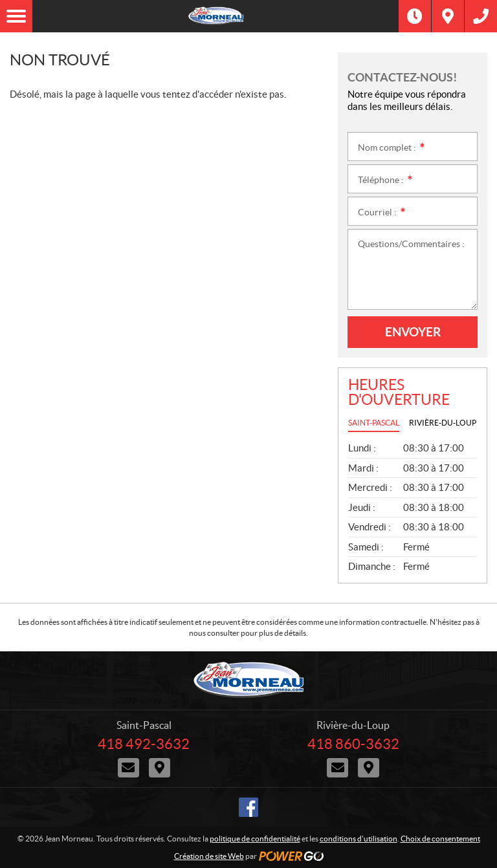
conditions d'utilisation (359, 839)
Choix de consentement (440, 839)
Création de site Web (209, 856)
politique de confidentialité (255, 839)
